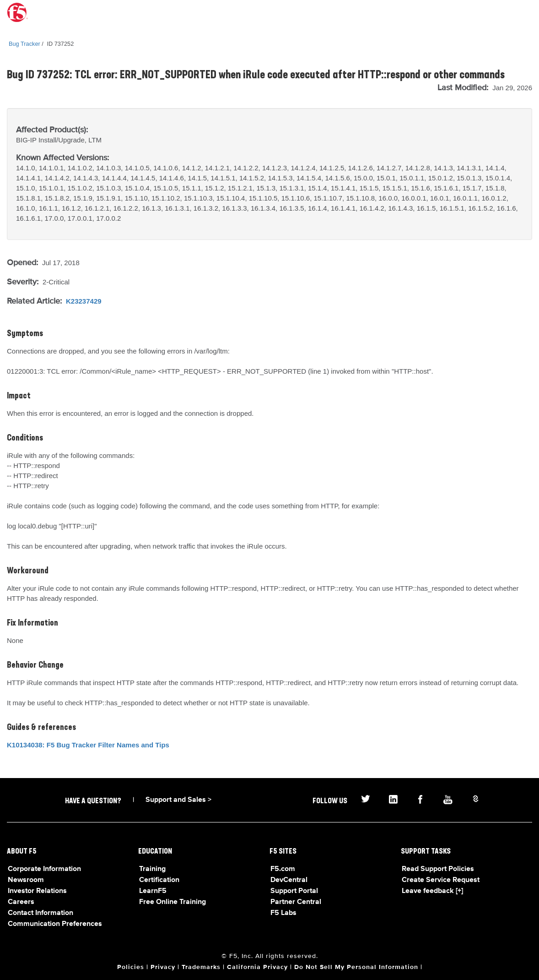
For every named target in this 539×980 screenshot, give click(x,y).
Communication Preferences (55, 924)
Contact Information (40, 913)
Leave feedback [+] (432, 891)
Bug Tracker (24, 44)
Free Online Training (172, 902)
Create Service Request (441, 880)
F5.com (283, 869)
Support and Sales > (178, 800)
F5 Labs (283, 913)
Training (152, 869)
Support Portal (294, 891)
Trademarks (201, 967)
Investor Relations (37, 891)
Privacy (163, 967)
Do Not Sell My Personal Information (356, 967)
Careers (21, 902)
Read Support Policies (438, 869)
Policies (131, 967)
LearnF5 (153, 891)
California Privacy (257, 967)
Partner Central (296, 902)
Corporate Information (44, 869)
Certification (159, 880)
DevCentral (289, 880)
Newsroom (26, 880)
